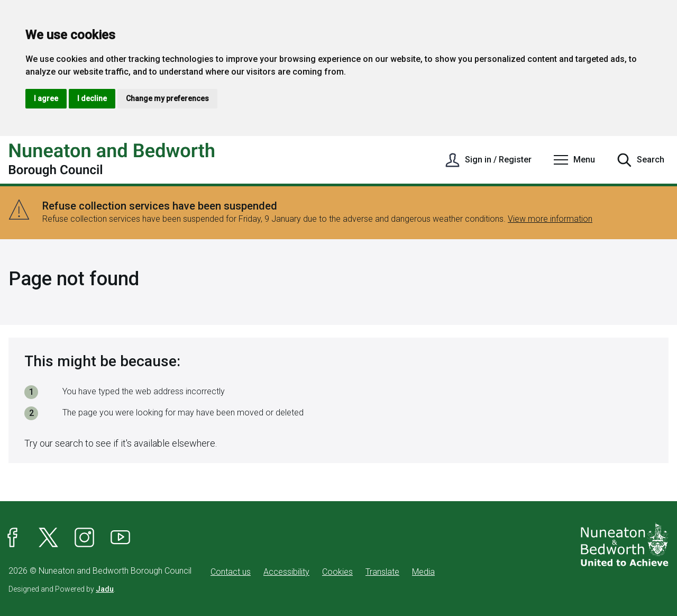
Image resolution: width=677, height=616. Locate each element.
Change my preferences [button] (167, 98)
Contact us (231, 572)
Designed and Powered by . (62, 589)
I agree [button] (46, 98)
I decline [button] (92, 98)
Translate (382, 572)
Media (423, 572)
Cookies (337, 572)
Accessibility (286, 572)
